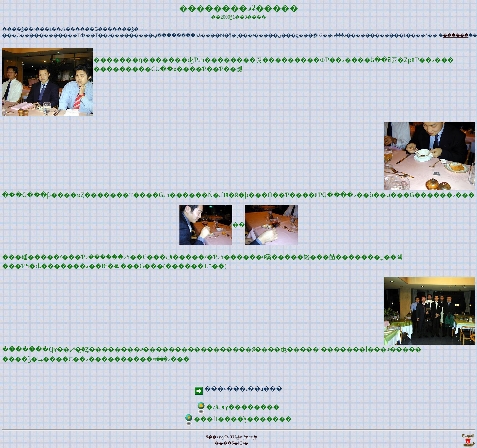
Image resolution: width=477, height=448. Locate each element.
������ (456, 35)
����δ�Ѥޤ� (231, 443)
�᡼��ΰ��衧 (231, 437)
